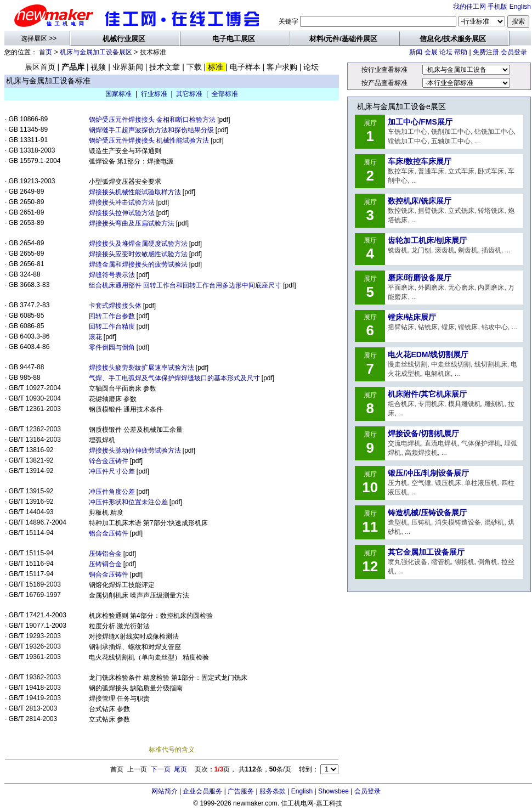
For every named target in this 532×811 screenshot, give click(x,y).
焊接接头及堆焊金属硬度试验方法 (138, 244)
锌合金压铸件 (109, 461)
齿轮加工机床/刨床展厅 (427, 240)
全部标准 (225, 94)
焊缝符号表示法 (112, 275)
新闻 (416, 52)
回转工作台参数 (112, 316)
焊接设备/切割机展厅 (423, 433)
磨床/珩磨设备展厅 (420, 278)
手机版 (497, 7)
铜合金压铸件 (109, 575)
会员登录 (514, 52)
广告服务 (241, 791)
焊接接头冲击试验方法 (122, 202)
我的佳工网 (469, 7)
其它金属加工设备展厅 (426, 552)
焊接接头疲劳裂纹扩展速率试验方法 (142, 368)
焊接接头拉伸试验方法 (122, 213)
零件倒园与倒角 (112, 347)
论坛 (446, 52)
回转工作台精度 (112, 326)
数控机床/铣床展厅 (420, 201)
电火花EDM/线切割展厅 (428, 354)
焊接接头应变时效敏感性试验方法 (138, 254)
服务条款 (273, 791)
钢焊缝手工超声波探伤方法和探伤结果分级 (151, 130)
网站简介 (165, 791)
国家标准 (118, 94)
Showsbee (333, 791)
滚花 (95, 337)
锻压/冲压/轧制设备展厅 (428, 473)
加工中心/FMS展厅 (420, 122)
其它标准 (189, 94)
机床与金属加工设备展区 (96, 52)
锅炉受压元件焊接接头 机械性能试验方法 (149, 140)
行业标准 (154, 94)
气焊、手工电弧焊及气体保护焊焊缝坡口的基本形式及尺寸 (174, 378)
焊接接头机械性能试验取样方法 (135, 192)
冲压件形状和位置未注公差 (128, 502)
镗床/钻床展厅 (412, 317)
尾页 (180, 769)
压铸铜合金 (105, 564)
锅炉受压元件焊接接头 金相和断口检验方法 (152, 120)
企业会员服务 (202, 791)
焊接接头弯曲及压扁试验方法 (132, 223)
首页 (46, 52)
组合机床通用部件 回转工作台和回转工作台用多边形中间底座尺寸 (185, 285)
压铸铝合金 (105, 554)
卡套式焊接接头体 (115, 306)
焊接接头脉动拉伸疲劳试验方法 (135, 450)
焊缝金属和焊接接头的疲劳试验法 (138, 264)
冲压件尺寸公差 (112, 471)
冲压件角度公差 (112, 492)
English (520, 7)
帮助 (461, 52)
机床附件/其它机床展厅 (427, 394)
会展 (431, 52)
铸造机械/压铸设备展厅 (427, 512)
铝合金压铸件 (109, 533)
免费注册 (486, 52)
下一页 (161, 769)
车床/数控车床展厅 (420, 161)
